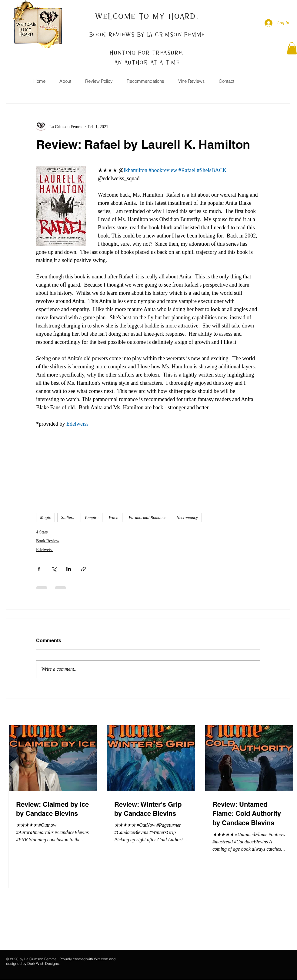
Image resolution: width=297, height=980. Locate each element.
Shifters (68, 518)
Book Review (48, 541)
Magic (45, 518)
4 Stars (42, 532)
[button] (292, 48)
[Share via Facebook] (39, 569)
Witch (114, 518)
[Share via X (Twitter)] (54, 569)
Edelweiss (45, 550)
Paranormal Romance (148, 518)
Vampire (92, 518)
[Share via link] (83, 569)
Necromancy (187, 518)
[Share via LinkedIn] (69, 569)
